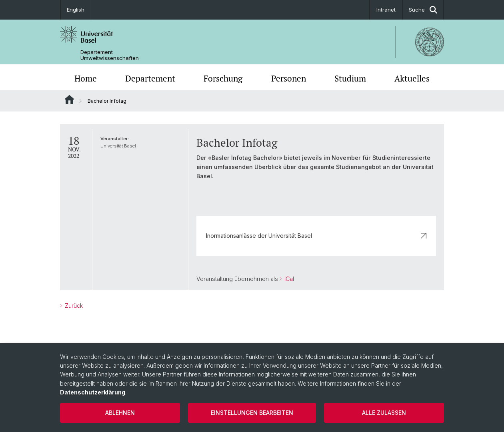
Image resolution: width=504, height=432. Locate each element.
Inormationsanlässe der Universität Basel (316, 236)
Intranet (386, 10)
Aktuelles (412, 78)
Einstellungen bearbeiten (252, 413)
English (76, 10)
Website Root (69, 100)
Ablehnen (120, 413)
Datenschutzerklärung (93, 392)
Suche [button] (423, 10)
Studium (350, 78)
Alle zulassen (384, 413)
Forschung (223, 78)
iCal (288, 279)
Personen (289, 78)
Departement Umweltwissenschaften (110, 55)
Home (86, 78)
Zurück (73, 306)
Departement (150, 78)
